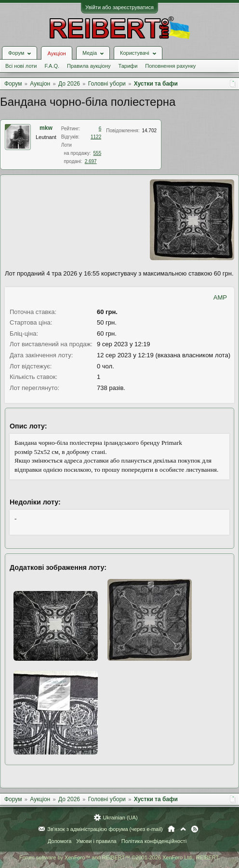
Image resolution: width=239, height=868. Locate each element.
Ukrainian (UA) (120, 818)
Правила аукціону (89, 66)
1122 (96, 137)
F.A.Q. (52, 66)
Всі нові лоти (21, 66)
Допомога (60, 841)
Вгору (183, 829)
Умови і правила (96, 841)
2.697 (91, 161)
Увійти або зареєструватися (119, 7)
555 (98, 153)
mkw (46, 128)
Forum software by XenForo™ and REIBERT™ (119, 857)
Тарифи (128, 66)
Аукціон (56, 53)
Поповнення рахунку (170, 66)
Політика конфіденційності (154, 841)
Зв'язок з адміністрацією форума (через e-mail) (105, 829)
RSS (195, 829)
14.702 (149, 131)
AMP (220, 297)
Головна (171, 829)
